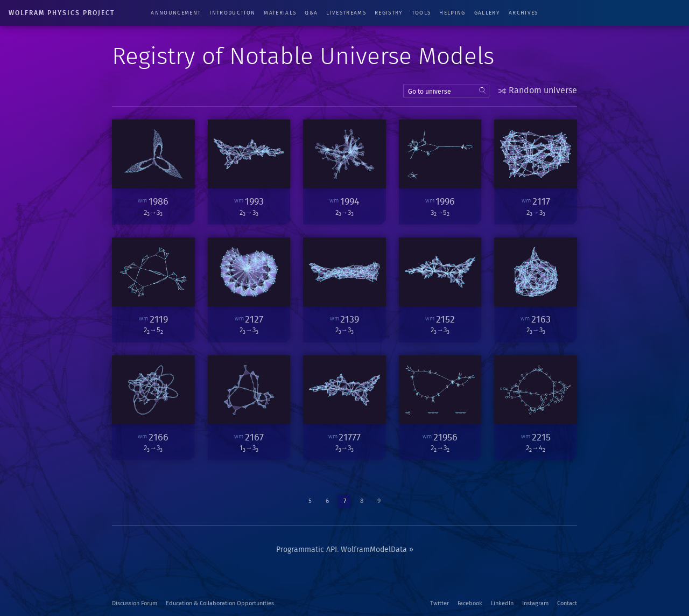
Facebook (470, 603)
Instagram (535, 603)
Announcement (176, 13)
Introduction (232, 13)
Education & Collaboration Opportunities (220, 603)
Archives (523, 13)
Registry (389, 13)
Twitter (440, 603)
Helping (452, 13)
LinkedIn (502, 603)
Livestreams (346, 13)
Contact (567, 603)
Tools (421, 13)
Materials (280, 13)
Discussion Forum (135, 603)
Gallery (487, 13)
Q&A (311, 13)
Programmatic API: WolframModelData (342, 550)
